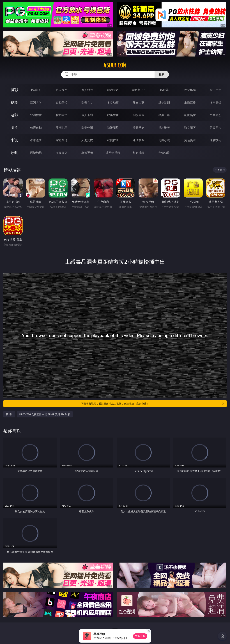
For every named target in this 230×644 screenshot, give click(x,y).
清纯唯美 (164, 128)
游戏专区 (113, 90)
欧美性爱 (113, 115)
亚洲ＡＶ (36, 102)
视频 (14, 102)
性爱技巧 (215, 140)
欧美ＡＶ (87, 102)
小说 (14, 140)
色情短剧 (164, 153)
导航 (14, 153)
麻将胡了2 (138, 90)
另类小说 (164, 140)
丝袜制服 (164, 102)
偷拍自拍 (62, 115)
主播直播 (190, 102)
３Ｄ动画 (113, 102)
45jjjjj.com (115, 65)
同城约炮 (36, 153)
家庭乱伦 (62, 140)
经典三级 (164, 115)
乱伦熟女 (190, 115)
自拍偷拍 (62, 102)
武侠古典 (113, 140)
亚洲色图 (62, 128)
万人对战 (87, 90)
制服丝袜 (139, 115)
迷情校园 (139, 140)
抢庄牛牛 (215, 90)
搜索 (162, 74)
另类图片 (215, 128)
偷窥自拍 (36, 128)
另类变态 (215, 115)
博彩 (14, 90)
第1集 (9, 414)
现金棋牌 (190, 90)
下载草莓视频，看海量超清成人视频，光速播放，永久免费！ (153, 404)
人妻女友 (87, 140)
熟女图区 (190, 128)
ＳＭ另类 (215, 102)
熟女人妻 (139, 102)
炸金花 (164, 90)
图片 (14, 127)
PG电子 (36, 90)
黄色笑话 (190, 140)
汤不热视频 (113, 153)
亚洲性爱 (36, 115)
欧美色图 (87, 128)
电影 (14, 115)
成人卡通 (87, 115)
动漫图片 (113, 128)
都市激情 (36, 140)
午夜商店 (62, 153)
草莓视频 (87, 153)
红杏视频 (139, 153)
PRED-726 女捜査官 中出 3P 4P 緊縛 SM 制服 (45, 414)
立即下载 (140, 636)
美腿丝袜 (139, 128)
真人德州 (62, 90)
